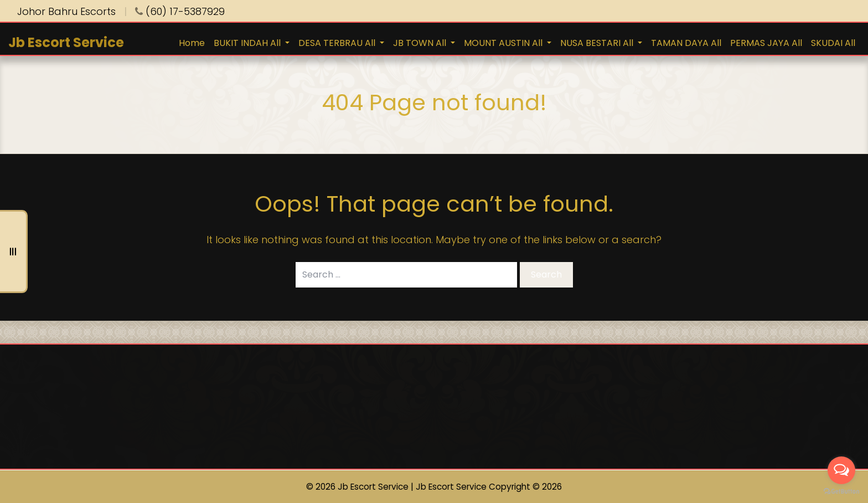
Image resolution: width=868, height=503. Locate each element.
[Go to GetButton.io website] (841, 492)
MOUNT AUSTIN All (504, 43)
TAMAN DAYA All (686, 43)
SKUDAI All (833, 43)
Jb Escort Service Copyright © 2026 (489, 487)
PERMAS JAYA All (766, 43)
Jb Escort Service (66, 42)
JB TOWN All (421, 43)
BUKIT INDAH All (248, 43)
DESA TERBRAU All (338, 43)
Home (192, 43)
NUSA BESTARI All (598, 43)
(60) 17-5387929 (180, 11)
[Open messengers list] (841, 470)
